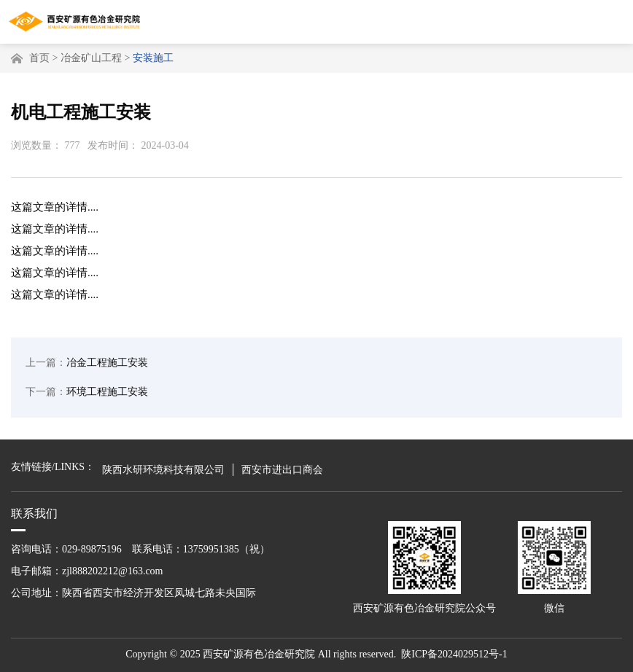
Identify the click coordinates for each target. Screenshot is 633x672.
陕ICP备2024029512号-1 (454, 654)
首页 (39, 58)
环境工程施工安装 (87, 395)
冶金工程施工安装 (87, 366)
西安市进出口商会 (282, 470)
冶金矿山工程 (91, 58)
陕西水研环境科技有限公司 (163, 470)
